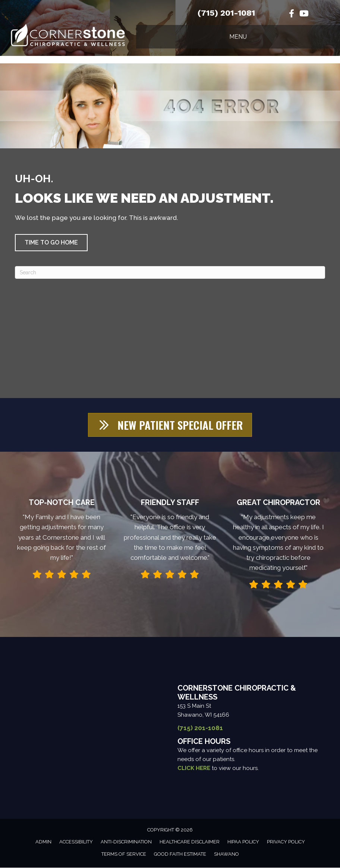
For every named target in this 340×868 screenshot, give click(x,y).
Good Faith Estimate (180, 854)
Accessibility (76, 842)
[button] (51, 243)
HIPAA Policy (243, 842)
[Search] (170, 272)
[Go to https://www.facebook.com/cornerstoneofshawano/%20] (292, 14)
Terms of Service (124, 854)
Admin (43, 842)
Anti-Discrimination (126, 842)
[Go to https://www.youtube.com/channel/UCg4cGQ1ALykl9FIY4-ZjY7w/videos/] (303, 14)
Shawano (226, 854)
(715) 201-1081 (226, 13)
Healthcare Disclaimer (190, 842)
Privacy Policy (286, 842)
